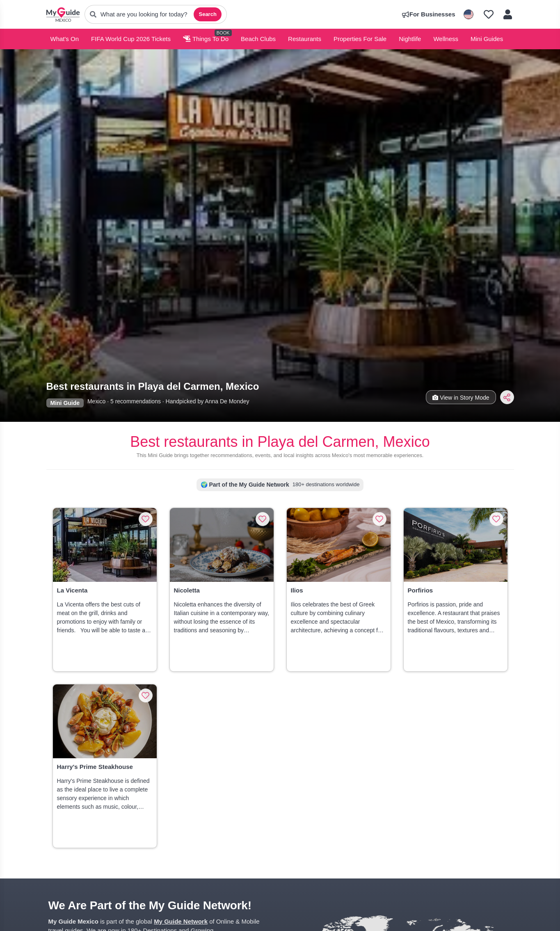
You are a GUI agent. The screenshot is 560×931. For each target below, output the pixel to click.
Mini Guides (487, 39)
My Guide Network (181, 921)
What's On (65, 39)
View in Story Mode (461, 398)
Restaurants (305, 39)
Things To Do (206, 39)
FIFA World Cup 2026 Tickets (131, 39)
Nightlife (410, 39)
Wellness (446, 39)
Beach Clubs (258, 39)
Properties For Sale (360, 39)
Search (207, 14)
